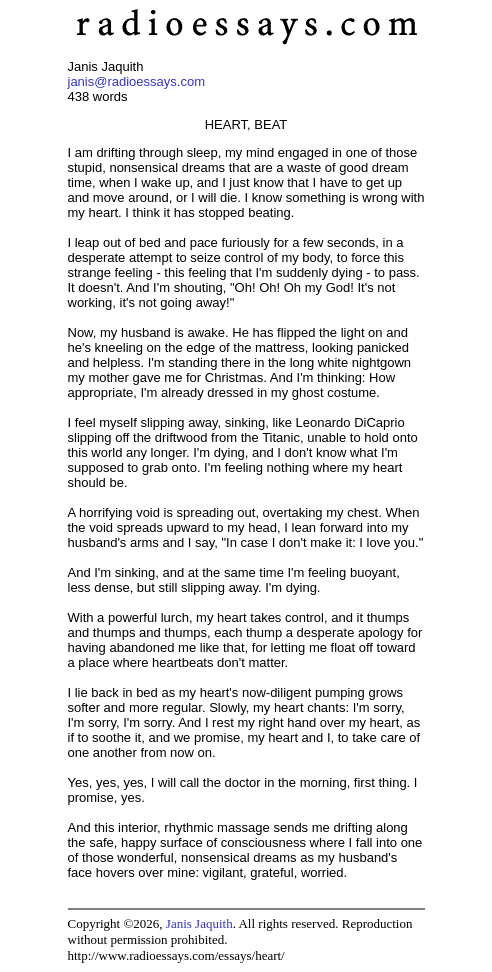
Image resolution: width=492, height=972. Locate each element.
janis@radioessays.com (136, 81)
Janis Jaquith (199, 923)
